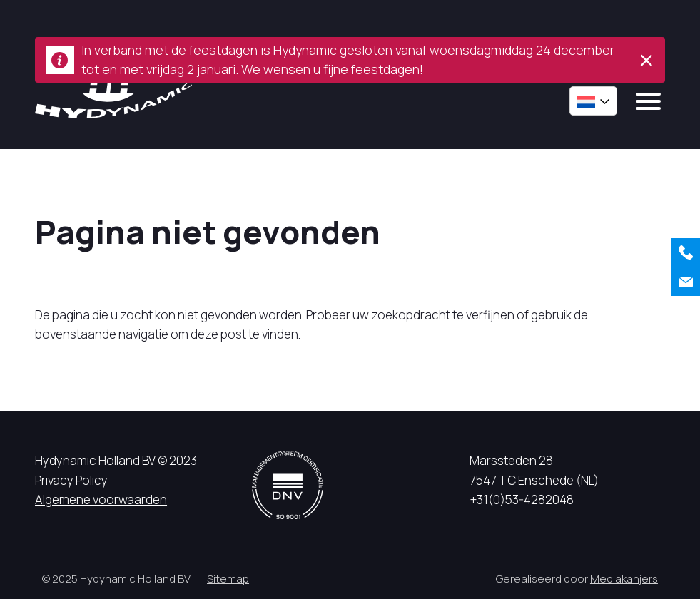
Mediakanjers (624, 579)
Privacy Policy (71, 480)
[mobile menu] (648, 101)
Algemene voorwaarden (101, 500)
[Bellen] (686, 252)
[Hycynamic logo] (113, 95)
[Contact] (686, 282)
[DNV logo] (288, 485)
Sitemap (228, 579)
